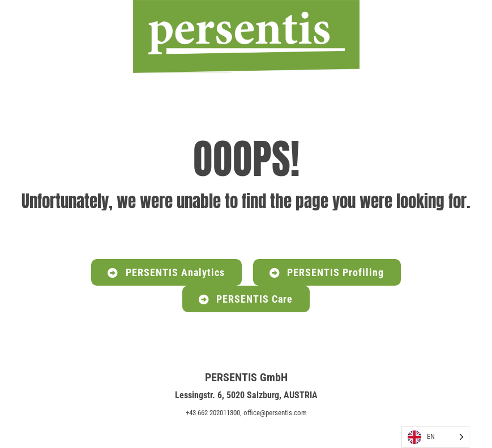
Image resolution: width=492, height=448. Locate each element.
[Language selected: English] (435, 437)
